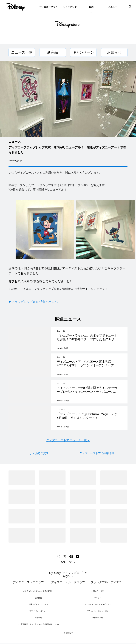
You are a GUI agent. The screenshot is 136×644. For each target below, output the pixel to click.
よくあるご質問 (39, 453)
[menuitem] (48, 7)
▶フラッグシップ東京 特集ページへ (33, 302)
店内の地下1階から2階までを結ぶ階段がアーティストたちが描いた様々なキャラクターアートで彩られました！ (67, 271)
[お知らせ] (114, 52)
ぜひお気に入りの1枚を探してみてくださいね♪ (40, 281)
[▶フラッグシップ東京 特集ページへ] (68, 302)
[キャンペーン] (83, 52)
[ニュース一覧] (22, 52)
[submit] (130, 7)
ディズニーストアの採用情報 (97, 453)
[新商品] (53, 52)
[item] (70, 7)
